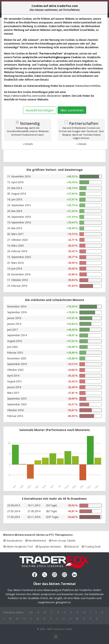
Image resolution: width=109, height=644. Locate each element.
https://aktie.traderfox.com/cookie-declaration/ (33, 96)
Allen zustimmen (72, 110)
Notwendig (30, 123)
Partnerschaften (84, 123)
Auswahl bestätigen (40, 110)
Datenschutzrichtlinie (88, 86)
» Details (28, 144)
